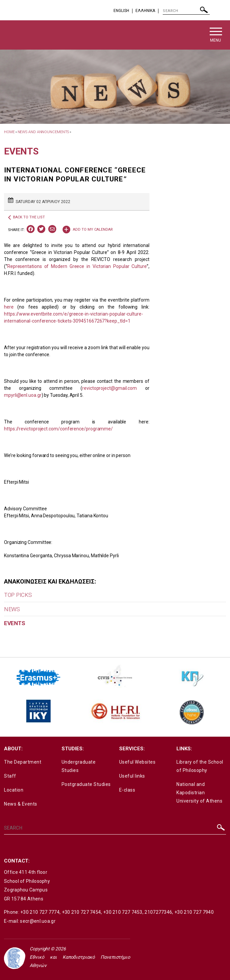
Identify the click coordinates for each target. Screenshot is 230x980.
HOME (9, 132)
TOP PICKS (18, 595)
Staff (10, 776)
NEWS (12, 609)
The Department (23, 762)
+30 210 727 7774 (40, 912)
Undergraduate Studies (79, 766)
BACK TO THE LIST (26, 217)
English (121, 11)
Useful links (132, 776)
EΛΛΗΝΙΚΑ (145, 11)
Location (14, 790)
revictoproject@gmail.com (110, 388)
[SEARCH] (186, 11)
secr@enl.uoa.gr (38, 921)
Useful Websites (137, 762)
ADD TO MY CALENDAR (88, 229)
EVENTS (14, 623)
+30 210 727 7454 (82, 912)
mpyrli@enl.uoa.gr (23, 395)
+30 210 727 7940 (194, 912)
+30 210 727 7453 (123, 912)
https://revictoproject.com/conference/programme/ (58, 429)
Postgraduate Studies (86, 784)
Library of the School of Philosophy (200, 766)
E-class (127, 790)
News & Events (21, 804)
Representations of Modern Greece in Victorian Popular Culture (77, 266)
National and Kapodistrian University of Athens (199, 793)
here (9, 307)
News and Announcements (43, 132)
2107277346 (158, 912)
